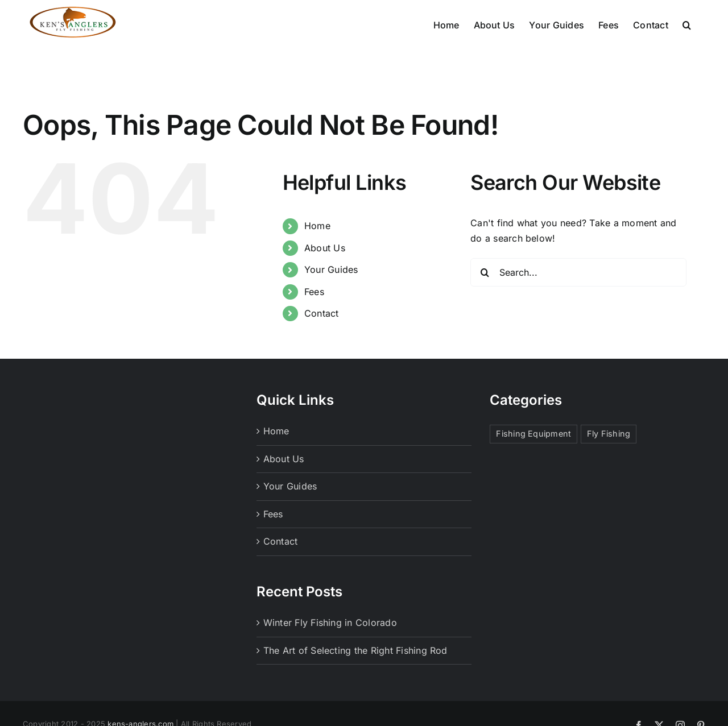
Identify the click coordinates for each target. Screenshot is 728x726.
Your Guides (331, 269)
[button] (687, 24)
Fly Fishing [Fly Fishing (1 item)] (609, 433)
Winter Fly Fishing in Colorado (330, 623)
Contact (322, 313)
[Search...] (578, 272)
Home (317, 226)
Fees (314, 292)
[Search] (485, 272)
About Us (325, 248)
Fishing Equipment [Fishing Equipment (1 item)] (533, 433)
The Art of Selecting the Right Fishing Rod (355, 650)
